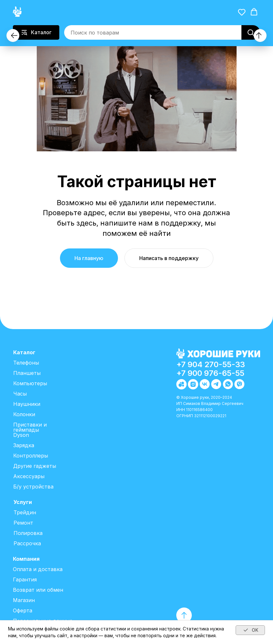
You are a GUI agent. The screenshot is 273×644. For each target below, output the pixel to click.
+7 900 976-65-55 (210, 373)
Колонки (24, 414)
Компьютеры (30, 383)
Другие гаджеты (35, 466)
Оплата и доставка (38, 569)
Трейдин (25, 512)
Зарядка (24, 445)
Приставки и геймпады (30, 427)
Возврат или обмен (38, 590)
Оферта (23, 610)
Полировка (28, 533)
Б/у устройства (33, 487)
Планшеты (27, 373)
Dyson (21, 435)
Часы (20, 394)
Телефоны (26, 363)
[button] (242, 12)
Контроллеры (31, 456)
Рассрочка (27, 543)
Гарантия (25, 579)
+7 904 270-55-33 (211, 364)
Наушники (27, 404)
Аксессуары (29, 476)
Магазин (24, 600)
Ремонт (23, 523)
